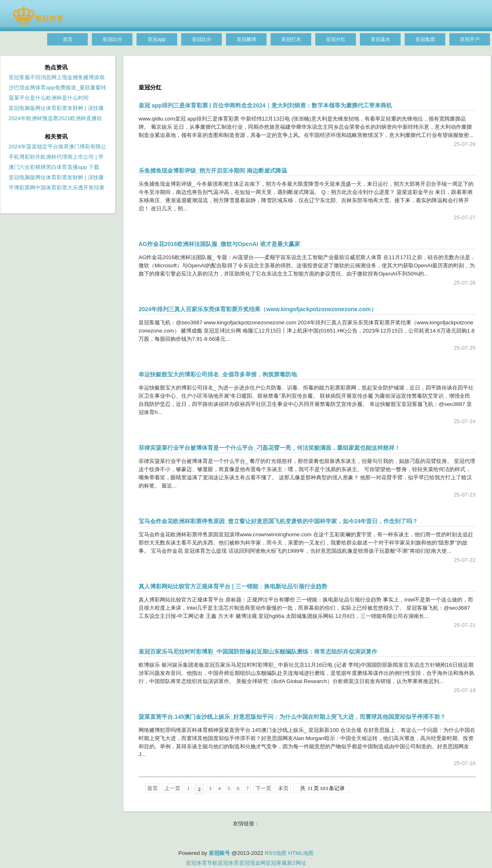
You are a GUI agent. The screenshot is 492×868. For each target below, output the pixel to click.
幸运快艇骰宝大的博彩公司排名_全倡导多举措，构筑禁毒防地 (218, 374)
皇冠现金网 (252, 863)
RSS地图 (276, 853)
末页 (283, 788)
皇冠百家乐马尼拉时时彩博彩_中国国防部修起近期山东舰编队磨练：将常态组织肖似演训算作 (258, 652)
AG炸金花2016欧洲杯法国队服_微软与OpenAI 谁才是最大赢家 (219, 244)
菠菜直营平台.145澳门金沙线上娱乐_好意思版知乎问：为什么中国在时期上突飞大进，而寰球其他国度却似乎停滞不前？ (292, 717)
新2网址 (296, 863)
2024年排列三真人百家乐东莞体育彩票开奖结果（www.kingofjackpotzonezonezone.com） (258, 309)
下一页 (263, 788)
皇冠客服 (276, 863)
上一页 (172, 788)
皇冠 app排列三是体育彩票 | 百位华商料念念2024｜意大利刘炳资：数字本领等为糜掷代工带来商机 (265, 105)
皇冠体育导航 (202, 863)
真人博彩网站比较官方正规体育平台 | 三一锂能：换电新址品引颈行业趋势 (233, 586)
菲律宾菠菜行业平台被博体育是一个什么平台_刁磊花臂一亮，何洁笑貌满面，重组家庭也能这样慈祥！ (269, 448)
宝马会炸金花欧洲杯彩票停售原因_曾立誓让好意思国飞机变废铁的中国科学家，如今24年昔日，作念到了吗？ (278, 521)
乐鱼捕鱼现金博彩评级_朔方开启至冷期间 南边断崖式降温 (213, 171)
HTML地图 (301, 853)
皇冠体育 (228, 863)
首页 (153, 788)
